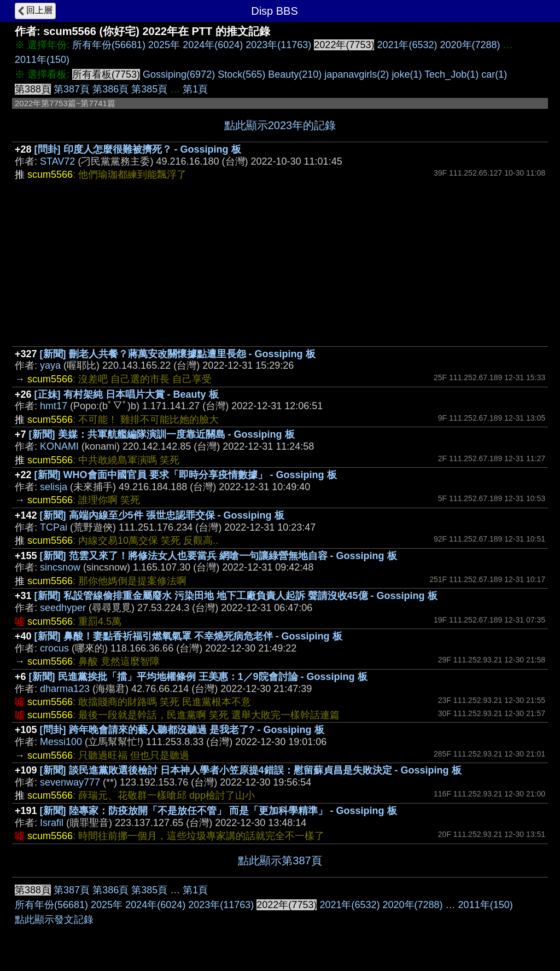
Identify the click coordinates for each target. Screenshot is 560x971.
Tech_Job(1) (451, 74)
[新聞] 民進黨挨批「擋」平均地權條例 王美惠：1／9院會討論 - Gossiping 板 (198, 677)
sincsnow (60, 567)
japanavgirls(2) (357, 74)
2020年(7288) (470, 45)
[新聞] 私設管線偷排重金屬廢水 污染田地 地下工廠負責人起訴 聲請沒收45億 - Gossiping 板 (236, 596)
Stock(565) (241, 74)
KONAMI (59, 446)
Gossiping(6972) (179, 74)
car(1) (494, 74)
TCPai (54, 527)
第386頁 (110, 89)
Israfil (52, 823)
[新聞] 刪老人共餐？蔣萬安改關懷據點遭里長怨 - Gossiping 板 (178, 354)
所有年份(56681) (109, 45)
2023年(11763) (278, 45)
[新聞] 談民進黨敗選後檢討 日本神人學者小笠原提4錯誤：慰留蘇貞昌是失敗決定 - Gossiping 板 (251, 770)
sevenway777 (70, 782)
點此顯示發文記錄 (54, 920)
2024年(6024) (213, 45)
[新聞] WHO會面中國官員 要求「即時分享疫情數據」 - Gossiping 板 (186, 475)
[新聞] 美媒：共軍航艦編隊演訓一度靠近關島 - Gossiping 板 (162, 434)
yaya (50, 365)
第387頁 (72, 89)
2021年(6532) (407, 45)
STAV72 (57, 161)
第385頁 (149, 89)
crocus (54, 648)
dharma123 (65, 689)
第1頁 (195, 89)
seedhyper (63, 608)
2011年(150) (42, 60)
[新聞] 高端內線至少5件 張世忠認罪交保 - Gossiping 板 (162, 515)
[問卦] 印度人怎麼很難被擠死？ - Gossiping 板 (138, 149)
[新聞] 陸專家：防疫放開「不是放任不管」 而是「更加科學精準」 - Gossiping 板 (218, 811)
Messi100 (61, 742)
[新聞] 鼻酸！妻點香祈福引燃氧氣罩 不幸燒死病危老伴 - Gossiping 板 (188, 636)
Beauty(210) (295, 74)
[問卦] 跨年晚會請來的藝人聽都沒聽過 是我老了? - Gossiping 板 (182, 730)
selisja (54, 487)
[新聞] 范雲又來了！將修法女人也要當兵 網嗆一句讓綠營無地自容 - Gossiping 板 (218, 556)
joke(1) (407, 74)
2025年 (164, 45)
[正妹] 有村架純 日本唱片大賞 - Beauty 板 (127, 394)
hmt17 (54, 406)
